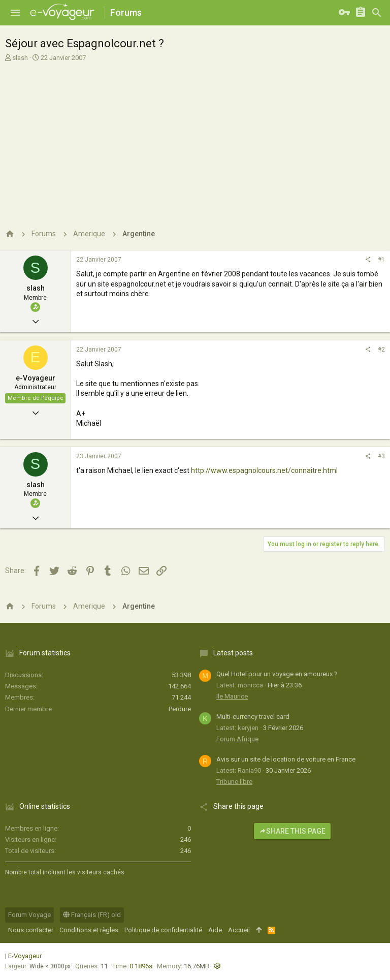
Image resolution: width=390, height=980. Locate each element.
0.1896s (141, 966)
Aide (215, 930)
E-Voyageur (25, 956)
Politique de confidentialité (163, 930)
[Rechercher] (377, 13)
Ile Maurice (232, 696)
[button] (15, 13)
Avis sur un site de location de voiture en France (286, 759)
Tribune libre (234, 782)
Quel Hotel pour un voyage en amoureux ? (277, 674)
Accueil (239, 930)
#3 (381, 456)
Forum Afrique (237, 739)
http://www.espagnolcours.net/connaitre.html (264, 470)
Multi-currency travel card (253, 717)
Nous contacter (31, 930)
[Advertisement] (194, 139)
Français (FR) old (92, 915)
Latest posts (233, 653)
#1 (381, 260)
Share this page (292, 831)
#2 (381, 350)
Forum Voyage (29, 915)
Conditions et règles (89, 930)
